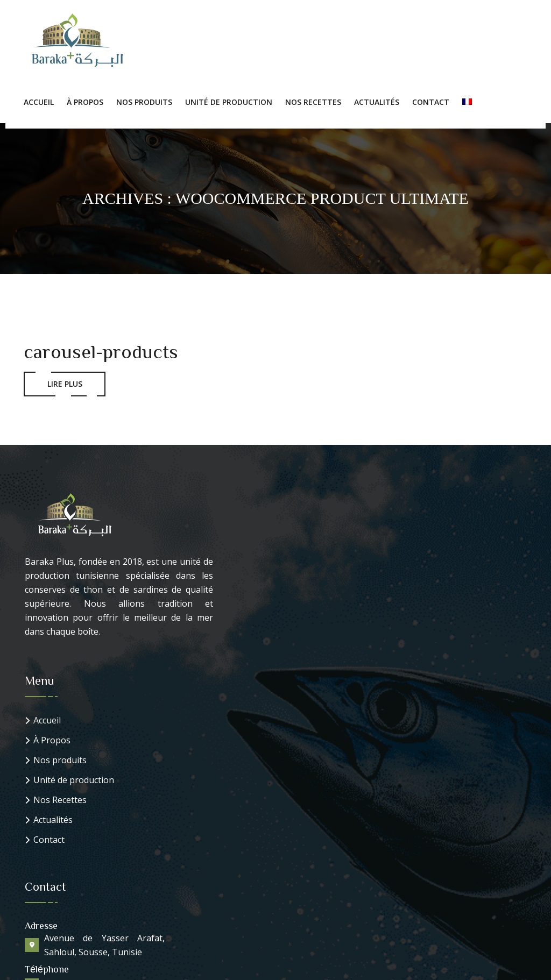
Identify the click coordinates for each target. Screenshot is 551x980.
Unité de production (229, 102)
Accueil (39, 102)
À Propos (85, 102)
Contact (431, 102)
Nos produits (60, 760)
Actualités (377, 102)
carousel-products (101, 351)
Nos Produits (144, 102)
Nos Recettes (313, 102)
